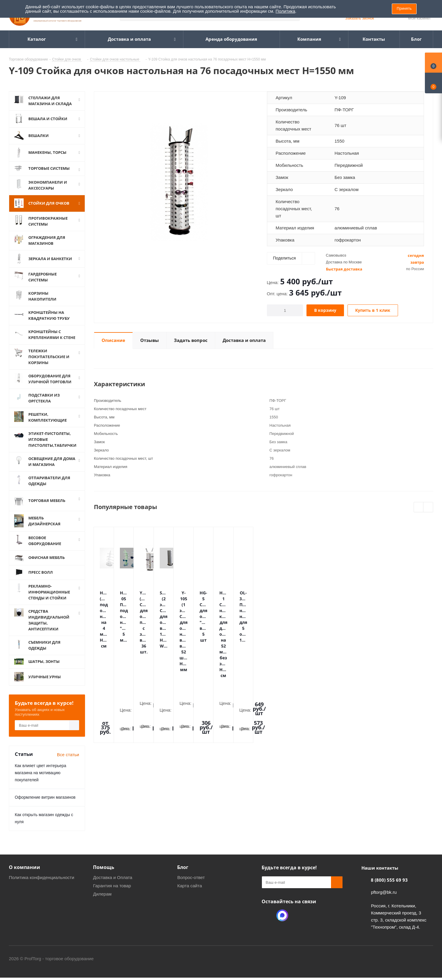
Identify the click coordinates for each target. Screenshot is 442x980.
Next (428, 507)
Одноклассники (268, 921)
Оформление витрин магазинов (45, 803)
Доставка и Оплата (113, 883)
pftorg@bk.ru (384, 898)
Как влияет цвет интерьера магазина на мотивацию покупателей (40, 778)
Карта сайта (190, 891)
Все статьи (68, 760)
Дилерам (102, 900)
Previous (419, 507)
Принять (404, 8)
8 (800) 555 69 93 (389, 886)
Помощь (104, 873)
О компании (25, 873)
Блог (183, 873)
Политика (285, 11)
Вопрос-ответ (191, 883)
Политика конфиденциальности (41, 883)
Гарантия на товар (112, 891)
